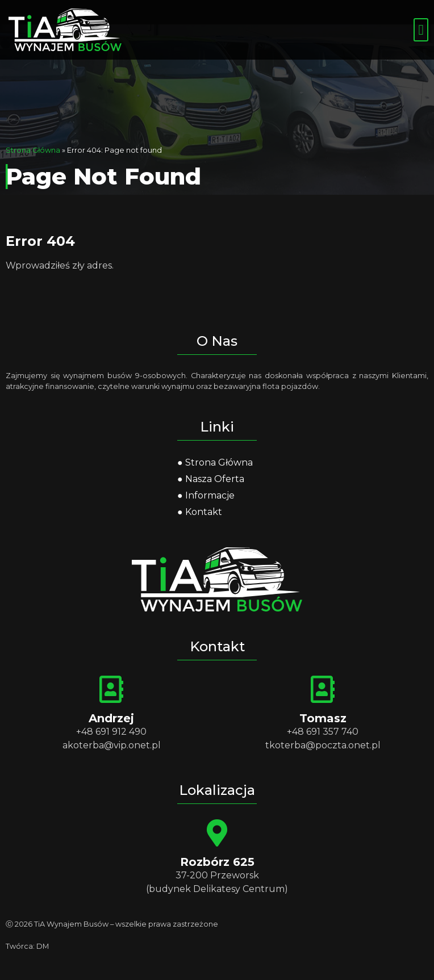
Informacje (210, 495)
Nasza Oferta (215, 479)
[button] (421, 30)
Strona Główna (33, 150)
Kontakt (204, 512)
